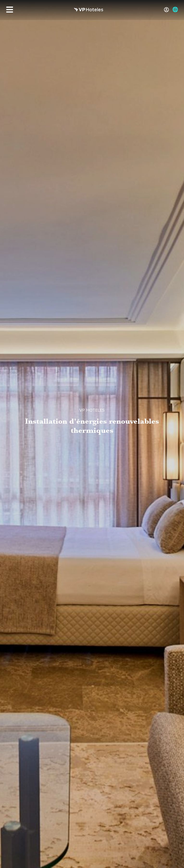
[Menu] (10, 10)
